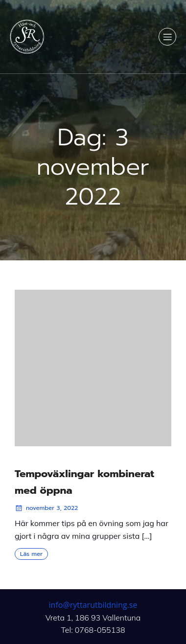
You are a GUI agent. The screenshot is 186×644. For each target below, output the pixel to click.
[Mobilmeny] (167, 37)
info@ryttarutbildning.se (93, 605)
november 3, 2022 (46, 508)
